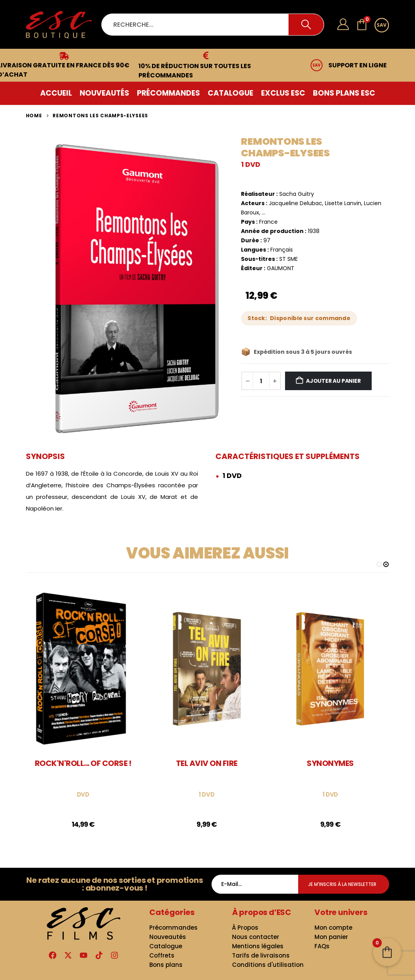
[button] (379, 564)
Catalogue (231, 93)
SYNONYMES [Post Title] (330, 763)
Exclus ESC (283, 93)
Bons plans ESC (344, 93)
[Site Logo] (59, 25)
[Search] (306, 25)
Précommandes (168, 93)
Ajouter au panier (333, 381)
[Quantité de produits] (261, 381)
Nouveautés (104, 93)
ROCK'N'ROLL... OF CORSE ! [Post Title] (83, 763)
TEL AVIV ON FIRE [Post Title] (207, 763)
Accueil (56, 93)
